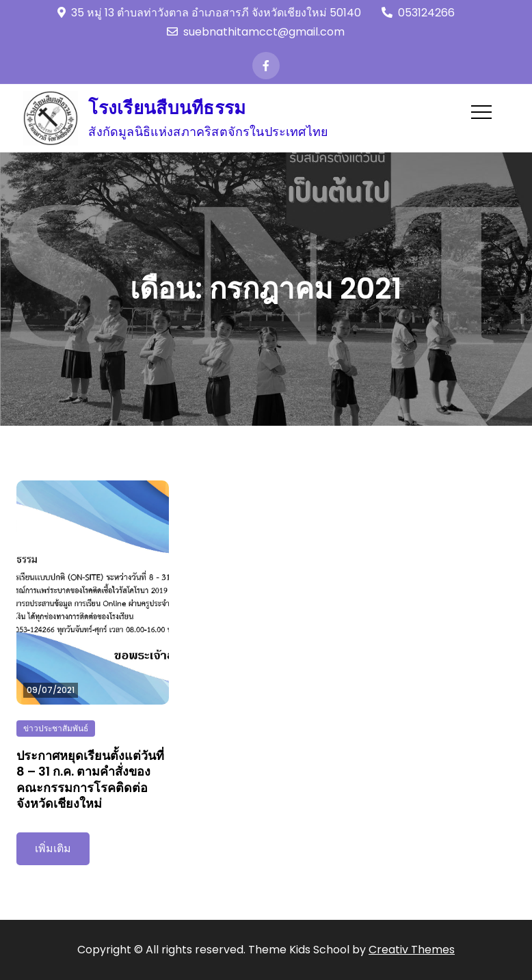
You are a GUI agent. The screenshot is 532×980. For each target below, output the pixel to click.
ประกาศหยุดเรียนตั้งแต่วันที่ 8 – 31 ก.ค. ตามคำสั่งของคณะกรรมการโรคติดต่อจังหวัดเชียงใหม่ (90, 779)
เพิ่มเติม (53, 848)
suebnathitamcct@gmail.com (256, 32)
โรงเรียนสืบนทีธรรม (167, 108)
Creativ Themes (412, 950)
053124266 (418, 13)
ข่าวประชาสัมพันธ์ (56, 728)
